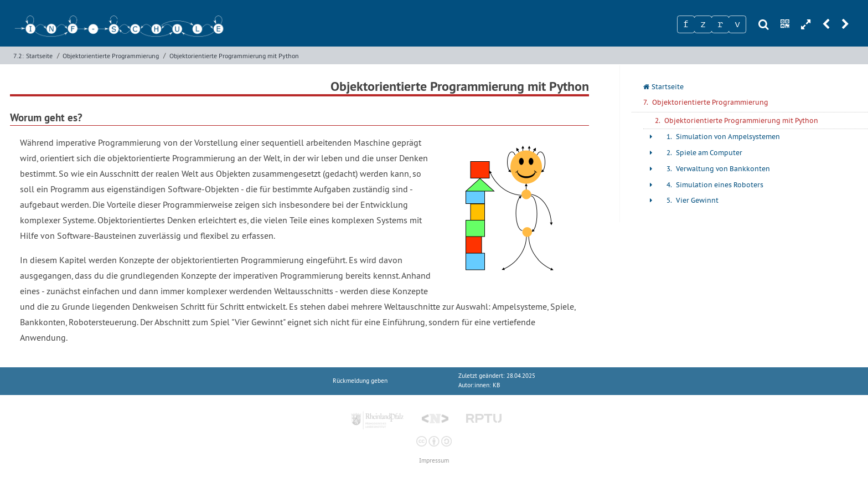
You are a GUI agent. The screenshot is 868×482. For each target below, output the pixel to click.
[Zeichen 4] (737, 24)
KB (496, 385)
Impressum (434, 461)
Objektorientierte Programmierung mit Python (234, 56)
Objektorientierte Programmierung (111, 56)
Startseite (39, 56)
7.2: (19, 56)
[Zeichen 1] (686, 24)
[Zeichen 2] (703, 24)
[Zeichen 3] (720, 24)
